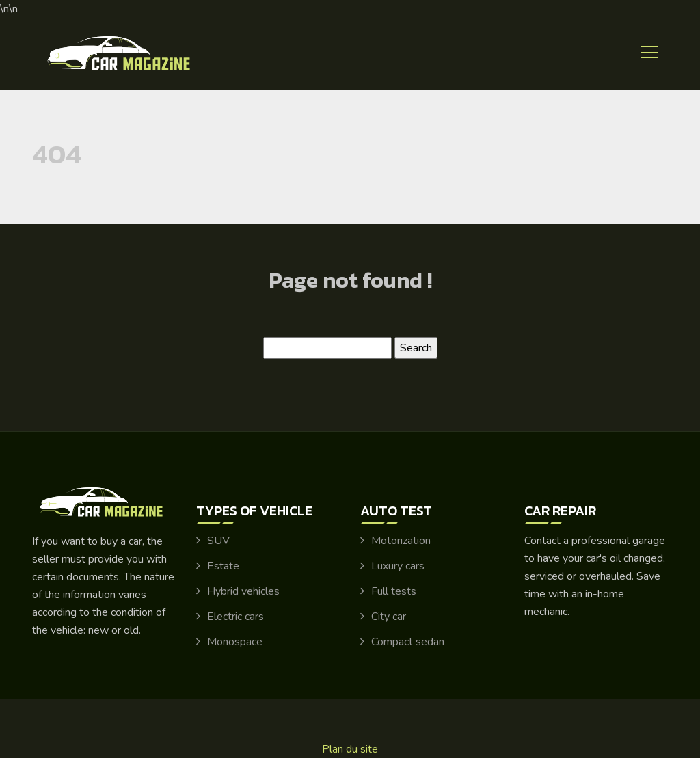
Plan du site (350, 749)
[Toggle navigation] (649, 54)
